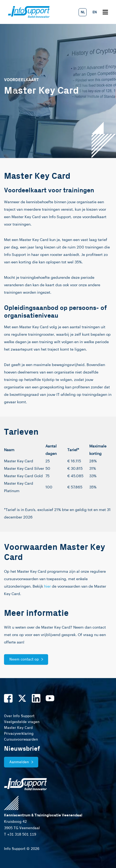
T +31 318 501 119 (20, 834)
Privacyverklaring (19, 734)
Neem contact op (24, 659)
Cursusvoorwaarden (21, 740)
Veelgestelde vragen (22, 722)
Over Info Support (19, 716)
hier (47, 587)
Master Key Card (18, 728)
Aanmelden (19, 762)
